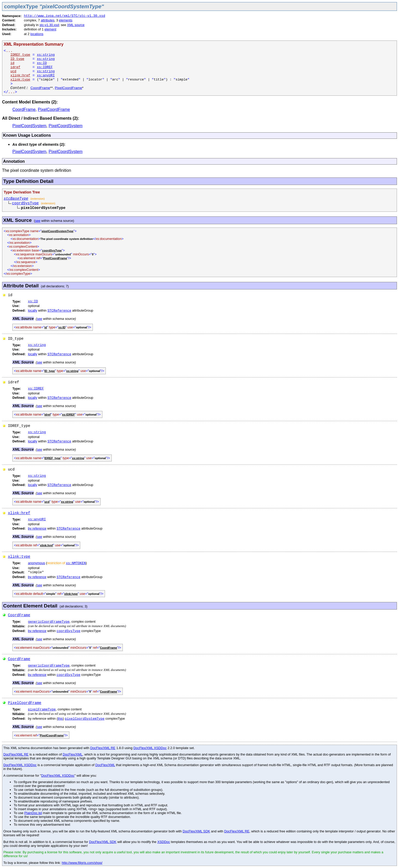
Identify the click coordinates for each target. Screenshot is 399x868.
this (60, 719)
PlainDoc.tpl (33, 813)
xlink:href (19, 513)
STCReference (59, 311)
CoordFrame (40, 88)
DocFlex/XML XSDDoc (150, 748)
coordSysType (26, 203)
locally (33, 310)
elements (66, 20)
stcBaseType (16, 199)
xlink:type (19, 557)
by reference (37, 528)
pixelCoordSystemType (85, 719)
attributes (48, 20)
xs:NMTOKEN (76, 563)
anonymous (37, 563)
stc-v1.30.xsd (49, 25)
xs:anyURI (46, 75)
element (50, 29)
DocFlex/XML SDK (196, 831)
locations (37, 34)
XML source (76, 25)
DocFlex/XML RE (103, 748)
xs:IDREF (45, 67)
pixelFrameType (42, 709)
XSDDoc (164, 842)
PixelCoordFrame (68, 88)
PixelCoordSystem (29, 126)
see (38, 221)
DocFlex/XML (73, 754)
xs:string (46, 55)
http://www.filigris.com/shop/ (82, 863)
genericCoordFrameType (49, 622)
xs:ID (42, 63)
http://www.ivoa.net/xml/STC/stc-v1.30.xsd (65, 16)
